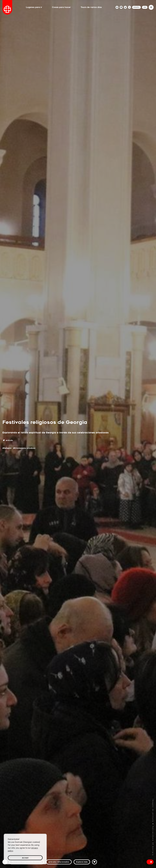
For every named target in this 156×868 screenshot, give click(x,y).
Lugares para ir (34, 7)
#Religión (7, 448)
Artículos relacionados (59, 862)
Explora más (82, 862)
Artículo (8, 440)
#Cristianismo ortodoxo (24, 448)
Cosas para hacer (61, 7)
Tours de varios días (91, 7)
